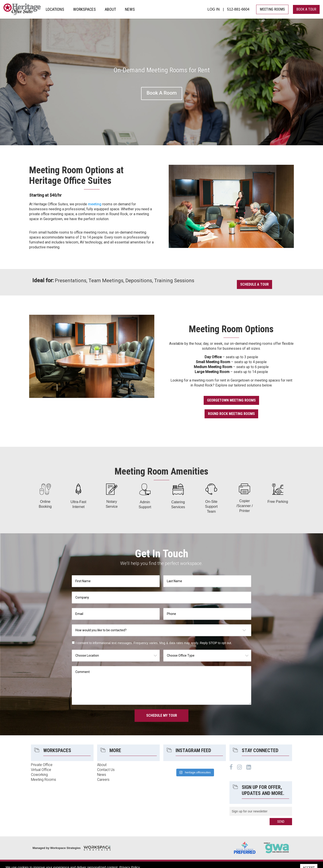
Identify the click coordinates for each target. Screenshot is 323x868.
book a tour (306, 9)
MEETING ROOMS (272, 9)
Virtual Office (41, 770)
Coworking (39, 775)
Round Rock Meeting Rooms (231, 414)
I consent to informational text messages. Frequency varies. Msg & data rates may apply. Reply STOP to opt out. (154, 643)
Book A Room (162, 93)
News (102, 775)
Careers (103, 780)
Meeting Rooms (44, 780)
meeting (95, 204)
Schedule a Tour (254, 284)
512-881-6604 (238, 9)
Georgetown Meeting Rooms (231, 400)
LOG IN (214, 9)
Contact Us (106, 770)
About (102, 765)
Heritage (22, 9)
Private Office (42, 765)
